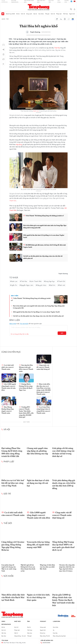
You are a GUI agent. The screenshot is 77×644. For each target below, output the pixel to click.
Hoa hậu (55, 633)
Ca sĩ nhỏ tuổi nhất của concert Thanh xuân (8, 367)
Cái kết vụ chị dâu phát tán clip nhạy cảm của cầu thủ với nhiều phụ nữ (43, 257)
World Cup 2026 (10, 14)
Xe (54, 630)
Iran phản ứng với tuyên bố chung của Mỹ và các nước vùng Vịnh (9, 568)
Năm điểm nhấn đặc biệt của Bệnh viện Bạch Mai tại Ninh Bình (13, 597)
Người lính (72, 14)
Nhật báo (17, 621)
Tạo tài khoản (24, 324)
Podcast (43, 621)
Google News (73, 19)
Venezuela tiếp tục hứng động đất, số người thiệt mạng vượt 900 (38, 545)
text (61, 19)
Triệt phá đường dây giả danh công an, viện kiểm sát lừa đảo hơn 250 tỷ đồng (64, 484)
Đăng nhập (13, 324)
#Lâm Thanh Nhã (35, 281)
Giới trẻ (53, 14)
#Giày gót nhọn (41, 285)
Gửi (62, 333)
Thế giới (47, 14)
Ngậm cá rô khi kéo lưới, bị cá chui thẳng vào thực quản (38, 597)
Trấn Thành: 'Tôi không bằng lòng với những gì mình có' (44, 216)
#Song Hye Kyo (49, 281)
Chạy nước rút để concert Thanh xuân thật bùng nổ (43, 367)
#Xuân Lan (14, 281)
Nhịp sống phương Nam (59, 636)
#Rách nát (61, 285)
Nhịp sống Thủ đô (45, 636)
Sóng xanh (29, 14)
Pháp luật (59, 14)
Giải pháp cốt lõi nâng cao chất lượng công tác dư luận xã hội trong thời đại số (63, 452)
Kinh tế (23, 14)
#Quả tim (52, 285)
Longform (56, 621)
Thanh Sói (13, 201)
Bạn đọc (4, 636)
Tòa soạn (5, 640)
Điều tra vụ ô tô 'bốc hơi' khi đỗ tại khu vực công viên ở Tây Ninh (13, 483)
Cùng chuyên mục (11, 352)
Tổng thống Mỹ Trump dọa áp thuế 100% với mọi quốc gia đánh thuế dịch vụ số (63, 546)
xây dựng (19, 144)
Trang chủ (3, 14)
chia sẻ (57, 19)
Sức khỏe (41, 14)
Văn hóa (4, 633)
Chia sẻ (4, 50)
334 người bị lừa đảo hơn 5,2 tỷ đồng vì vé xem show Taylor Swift (44, 236)
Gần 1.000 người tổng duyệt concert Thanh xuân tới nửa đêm (9, 387)
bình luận (69, 19)
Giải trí (5, 19)
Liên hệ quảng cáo (47, 640)
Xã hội (18, 14)
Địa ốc (35, 14)
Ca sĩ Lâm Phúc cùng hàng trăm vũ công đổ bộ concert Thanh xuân (43, 410)
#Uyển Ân (14, 285)
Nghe (4, 45)
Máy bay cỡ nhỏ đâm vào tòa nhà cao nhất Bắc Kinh (47, 567)
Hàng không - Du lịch (20, 636)
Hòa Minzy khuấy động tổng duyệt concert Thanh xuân (8, 410)
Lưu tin (4, 54)
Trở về (4, 64)
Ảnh (28, 621)
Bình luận (4, 59)
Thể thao (65, 14)
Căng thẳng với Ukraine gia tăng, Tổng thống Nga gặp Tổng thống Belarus (13, 546)
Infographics (6, 624)
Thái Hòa (57, 48)
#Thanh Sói (61, 281)
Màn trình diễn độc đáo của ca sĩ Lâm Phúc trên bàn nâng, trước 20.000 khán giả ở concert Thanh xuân (44, 389)
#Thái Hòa (23, 281)
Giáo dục (30, 633)
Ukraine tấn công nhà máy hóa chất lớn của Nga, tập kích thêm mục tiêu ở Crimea (67, 568)
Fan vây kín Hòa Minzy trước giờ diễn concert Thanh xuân (26, 368)
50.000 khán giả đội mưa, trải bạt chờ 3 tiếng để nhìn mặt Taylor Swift (45, 246)
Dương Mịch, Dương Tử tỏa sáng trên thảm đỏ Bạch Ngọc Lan (26, 387)
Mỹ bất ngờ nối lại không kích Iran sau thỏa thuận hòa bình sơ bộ (28, 568)
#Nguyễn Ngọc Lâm (26, 285)
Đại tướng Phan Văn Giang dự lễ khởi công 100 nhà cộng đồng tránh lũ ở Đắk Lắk (12, 452)
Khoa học (43, 633)
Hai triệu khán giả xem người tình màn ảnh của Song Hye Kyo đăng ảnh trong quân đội (45, 226)
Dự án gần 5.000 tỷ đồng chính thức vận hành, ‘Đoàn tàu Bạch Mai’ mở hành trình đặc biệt (63, 600)
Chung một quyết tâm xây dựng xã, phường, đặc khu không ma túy (37, 451)
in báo (65, 19)
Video (3, 621)
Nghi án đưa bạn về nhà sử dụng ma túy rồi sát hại (38, 483)
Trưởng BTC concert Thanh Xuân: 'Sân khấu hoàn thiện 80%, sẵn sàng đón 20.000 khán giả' (26, 412)
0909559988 (46, 643)
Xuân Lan (36, 111)
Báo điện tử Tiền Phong (39, 7)
